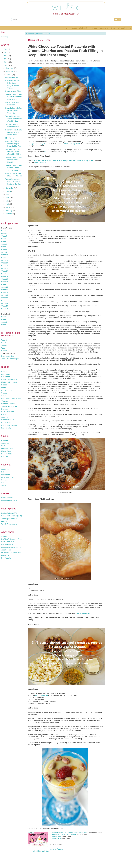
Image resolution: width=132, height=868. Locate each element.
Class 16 (5, 271)
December (10, 68)
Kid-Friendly (6, 428)
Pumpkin (5, 457)
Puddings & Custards (10, 425)
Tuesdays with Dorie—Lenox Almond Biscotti (13, 160)
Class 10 (5, 255)
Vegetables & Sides (9, 406)
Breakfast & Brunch (9, 379)
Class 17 (5, 274)
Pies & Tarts (6, 423)
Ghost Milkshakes (12, 77)
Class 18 (5, 276)
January (9, 214)
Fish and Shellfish (8, 404)
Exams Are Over (8, 356)
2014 (6, 49)
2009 (6, 62)
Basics (4, 371)
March (8, 207)
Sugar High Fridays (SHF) (12, 516)
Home (67, 28)
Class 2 (4, 233)
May (8, 201)
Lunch (4, 388)
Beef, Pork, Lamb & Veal (11, 398)
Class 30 (5, 309)
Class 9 (4, 252)
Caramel (5, 440)
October (9, 75)
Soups (4, 396)
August (9, 191)
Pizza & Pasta (7, 390)
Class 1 (4, 231)
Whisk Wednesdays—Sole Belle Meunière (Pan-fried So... (14, 119)
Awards (4, 536)
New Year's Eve (8, 477)
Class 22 (5, 287)
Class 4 (4, 239)
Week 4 (4, 348)
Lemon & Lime (7, 448)
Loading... (5, 37)
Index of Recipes (57, 849)
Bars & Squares (8, 412)
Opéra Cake (56, 838)
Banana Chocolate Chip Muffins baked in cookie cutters (14, 132)
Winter (4, 485)
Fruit (3, 446)
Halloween (5, 475)
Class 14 (5, 266)
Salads (4, 393)
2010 (6, 59)
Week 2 (4, 343)
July (7, 194)
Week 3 (4, 345)
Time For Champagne (10, 359)
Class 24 (5, 292)
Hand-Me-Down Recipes (11, 501)
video (46, 152)
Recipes (94, 28)
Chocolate (5, 443)
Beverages (6, 377)
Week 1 (4, 340)
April (8, 204)
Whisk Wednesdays (9, 524)
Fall (3, 472)
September (10, 188)
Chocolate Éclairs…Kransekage (64, 834)
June (8, 198)
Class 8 (4, 249)
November (10, 71)
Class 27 (5, 301)
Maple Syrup (6, 451)
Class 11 (5, 257)
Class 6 (4, 244)
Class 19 (5, 279)
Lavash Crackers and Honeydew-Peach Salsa (69, 832)
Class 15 (5, 268)
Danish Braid (56, 836)
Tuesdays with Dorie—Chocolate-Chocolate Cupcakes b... (14, 97)
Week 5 (4, 351)
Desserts (5, 409)
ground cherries (42, 695)
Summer (5, 483)
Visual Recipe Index (41, 851)
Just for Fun (6, 550)
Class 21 (5, 284)
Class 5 (4, 241)
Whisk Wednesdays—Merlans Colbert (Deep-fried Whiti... (13, 152)
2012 (6, 52)
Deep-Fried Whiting (84, 613)
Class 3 (4, 236)
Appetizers (6, 374)
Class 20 (5, 282)
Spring (4, 480)
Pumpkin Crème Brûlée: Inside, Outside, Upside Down (14, 111)
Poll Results (6, 558)
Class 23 (5, 290)
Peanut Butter (7, 454)
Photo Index (84, 28)
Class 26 (5, 298)
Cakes (4, 414)
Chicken (5, 401)
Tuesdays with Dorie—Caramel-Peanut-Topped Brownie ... (13, 168)
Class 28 (5, 303)
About (74, 28)
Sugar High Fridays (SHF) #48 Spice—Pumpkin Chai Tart (13, 144)
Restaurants (104, 28)
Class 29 (5, 306)
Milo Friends (10, 138)
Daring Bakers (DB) (9, 513)
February (9, 211)
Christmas (5, 469)
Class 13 (5, 263)
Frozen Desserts (8, 420)
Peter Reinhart (40, 163)
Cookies (5, 417)
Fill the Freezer (7, 498)
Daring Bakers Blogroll (37, 144)
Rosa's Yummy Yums (72, 144)
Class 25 (5, 295)
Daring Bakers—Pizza (13, 91)
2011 (6, 56)
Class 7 (4, 247)
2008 (6, 65)
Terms (113, 28)
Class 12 (5, 260)
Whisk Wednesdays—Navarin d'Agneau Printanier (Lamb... (13, 182)
